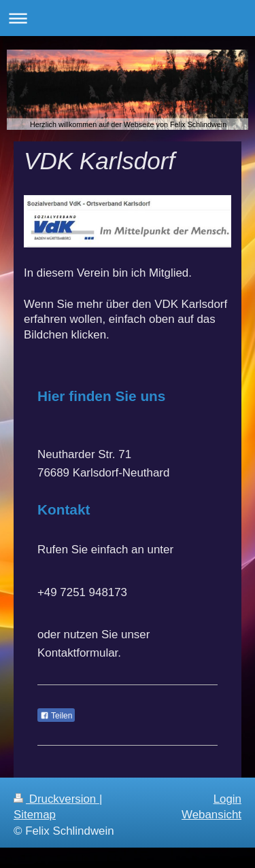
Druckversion (56, 799)
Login (227, 799)
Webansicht (211, 815)
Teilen (56, 716)
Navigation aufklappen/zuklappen (128, 18)
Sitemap (35, 815)
